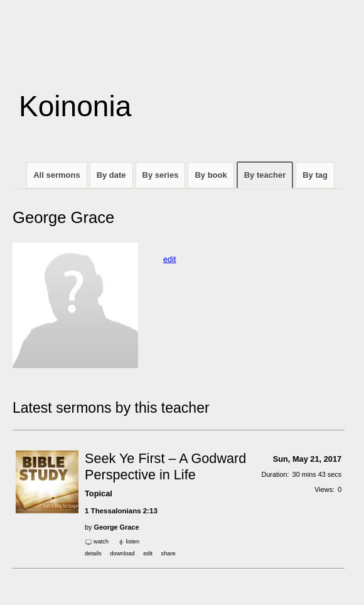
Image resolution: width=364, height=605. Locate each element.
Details (93, 553)
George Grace (117, 527)
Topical (99, 493)
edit (170, 259)
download (122, 553)
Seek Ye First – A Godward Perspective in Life (165, 466)
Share (169, 553)
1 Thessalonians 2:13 (121, 511)
